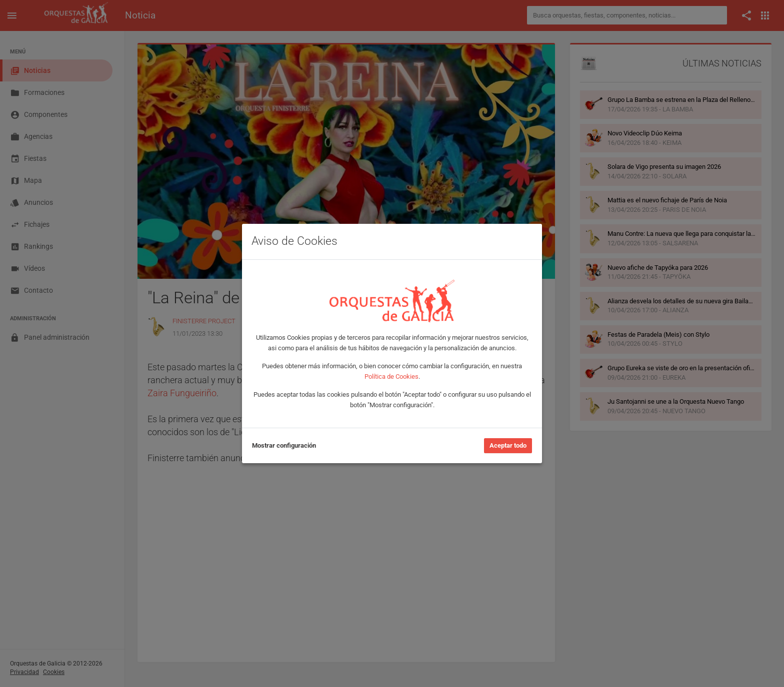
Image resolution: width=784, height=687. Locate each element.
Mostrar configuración (284, 445)
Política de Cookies (391, 376)
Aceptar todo (508, 445)
